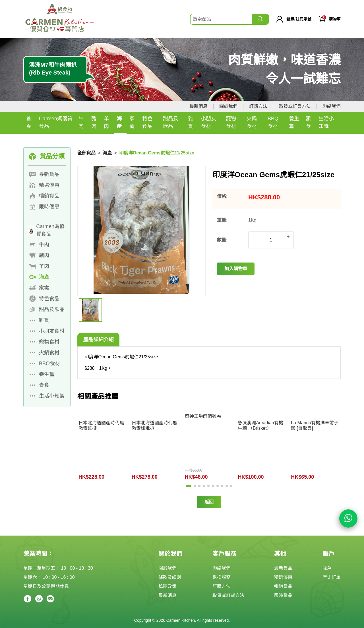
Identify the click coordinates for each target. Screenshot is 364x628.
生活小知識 (326, 122)
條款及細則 (170, 577)
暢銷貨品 (283, 586)
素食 (308, 122)
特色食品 (147, 122)
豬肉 (94, 122)
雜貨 (191, 122)
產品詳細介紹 (98, 340)
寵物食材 (231, 122)
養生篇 (294, 122)
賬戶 (327, 568)
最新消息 (198, 106)
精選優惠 (283, 577)
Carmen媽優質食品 (56, 122)
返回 (209, 502)
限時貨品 (283, 595)
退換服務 (222, 577)
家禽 (132, 122)
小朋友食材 (208, 122)
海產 (119, 122)
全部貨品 (86, 153)
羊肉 (106, 122)
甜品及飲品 (171, 122)
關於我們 (228, 106)
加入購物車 (236, 269)
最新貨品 (283, 568)
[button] (189, 486)
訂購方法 (258, 106)
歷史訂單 (332, 577)
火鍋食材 (252, 122)
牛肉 (81, 122)
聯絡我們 (332, 106)
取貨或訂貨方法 (295, 106)
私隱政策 (167, 586)
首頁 (29, 122)
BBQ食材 (273, 122)
